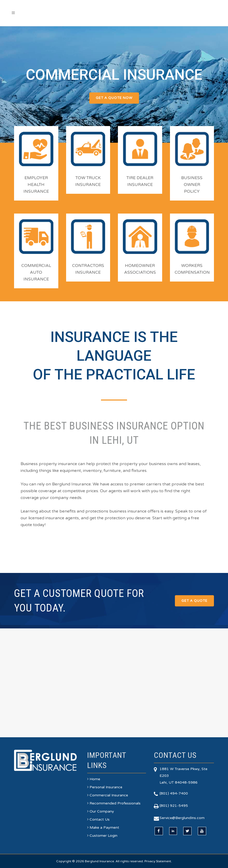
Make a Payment (104, 828)
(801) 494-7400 (174, 793)
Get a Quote (194, 601)
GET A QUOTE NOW (114, 98)
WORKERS (192, 266)
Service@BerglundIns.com (182, 818)
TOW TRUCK (88, 178)
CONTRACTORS (88, 266)
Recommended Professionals (115, 803)
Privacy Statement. (158, 861)
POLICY (192, 191)
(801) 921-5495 (174, 806)
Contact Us (100, 819)
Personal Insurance (106, 787)
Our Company (102, 811)
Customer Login (103, 836)
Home (95, 779)
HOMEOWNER (140, 266)
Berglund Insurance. (100, 861)
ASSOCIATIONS (140, 272)
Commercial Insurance (109, 795)
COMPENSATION (192, 272)
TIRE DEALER (140, 178)
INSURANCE (36, 191)
